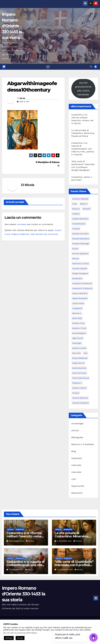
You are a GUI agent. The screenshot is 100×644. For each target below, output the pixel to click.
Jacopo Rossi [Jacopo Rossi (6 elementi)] (78, 303)
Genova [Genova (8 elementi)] (76, 259)
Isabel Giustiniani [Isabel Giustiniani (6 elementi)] (80, 298)
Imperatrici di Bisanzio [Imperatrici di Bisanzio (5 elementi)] (82, 288)
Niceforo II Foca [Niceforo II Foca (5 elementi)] (79, 328)
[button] (91, 67)
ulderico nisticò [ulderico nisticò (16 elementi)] (79, 388)
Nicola (22, 98)
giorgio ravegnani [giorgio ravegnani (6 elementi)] (80, 273)
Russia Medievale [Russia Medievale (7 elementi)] (80, 358)
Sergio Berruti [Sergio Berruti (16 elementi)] (78, 363)
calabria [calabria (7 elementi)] (76, 214)
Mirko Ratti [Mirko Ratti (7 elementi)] (77, 318)
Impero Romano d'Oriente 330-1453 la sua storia (12, 26)
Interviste (76, 465)
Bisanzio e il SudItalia (83, 444)
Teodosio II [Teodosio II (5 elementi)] (77, 383)
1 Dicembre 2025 (16, 570)
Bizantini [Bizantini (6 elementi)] (87, 209)
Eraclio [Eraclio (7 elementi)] (75, 249)
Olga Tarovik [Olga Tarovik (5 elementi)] (78, 338)
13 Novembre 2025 (65, 570)
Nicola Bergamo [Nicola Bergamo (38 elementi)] (79, 333)
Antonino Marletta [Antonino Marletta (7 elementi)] (80, 199)
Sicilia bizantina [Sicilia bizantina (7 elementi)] (79, 368)
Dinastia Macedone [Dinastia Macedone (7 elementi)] (81, 239)
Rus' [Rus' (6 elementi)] (86, 353)
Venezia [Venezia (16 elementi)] (76, 393)
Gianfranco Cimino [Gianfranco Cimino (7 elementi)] (80, 264)
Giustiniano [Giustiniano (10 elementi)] (77, 278)
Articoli (75, 430)
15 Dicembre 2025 (17, 541)
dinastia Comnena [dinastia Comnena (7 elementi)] (80, 234)
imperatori (77, 458)
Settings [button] (9, 638)
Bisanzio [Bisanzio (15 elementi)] (76, 209)
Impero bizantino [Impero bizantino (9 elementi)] (80, 293)
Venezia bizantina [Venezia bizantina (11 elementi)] (80, 398)
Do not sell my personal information (20, 633)
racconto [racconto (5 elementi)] (76, 353)
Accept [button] (20, 638)
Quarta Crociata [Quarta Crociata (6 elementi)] (79, 348)
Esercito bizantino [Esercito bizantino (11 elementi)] (80, 254)
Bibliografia (77, 437)
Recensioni (77, 493)
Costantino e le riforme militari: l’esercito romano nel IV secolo (26, 536)
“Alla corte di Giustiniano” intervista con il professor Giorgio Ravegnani (74, 565)
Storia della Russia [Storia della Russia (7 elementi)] (81, 378)
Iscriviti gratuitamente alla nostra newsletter (83, 89)
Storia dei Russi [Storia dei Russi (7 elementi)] (79, 373)
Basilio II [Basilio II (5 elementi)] (84, 204)
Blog (74, 451)
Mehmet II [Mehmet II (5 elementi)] (77, 313)
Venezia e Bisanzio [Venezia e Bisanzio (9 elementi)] (81, 403)
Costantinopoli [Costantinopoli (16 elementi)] (79, 224)
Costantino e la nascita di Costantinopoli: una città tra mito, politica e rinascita (83, 149)
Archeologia (77, 424)
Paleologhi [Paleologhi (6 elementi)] (77, 343)
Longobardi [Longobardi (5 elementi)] (77, 308)
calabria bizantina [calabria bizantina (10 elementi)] (80, 219)
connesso (22, 224)
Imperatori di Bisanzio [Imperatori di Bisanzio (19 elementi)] (82, 283)
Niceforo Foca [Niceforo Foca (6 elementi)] (78, 323)
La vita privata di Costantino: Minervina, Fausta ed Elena (83, 133)
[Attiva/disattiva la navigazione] (48, 67)
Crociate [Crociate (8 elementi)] (76, 229)
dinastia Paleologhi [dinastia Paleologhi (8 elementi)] (81, 244)
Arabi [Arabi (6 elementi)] (75, 204)
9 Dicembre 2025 (65, 541)
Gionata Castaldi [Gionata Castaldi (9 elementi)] (80, 268)
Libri (74, 479)
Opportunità (78, 486)
